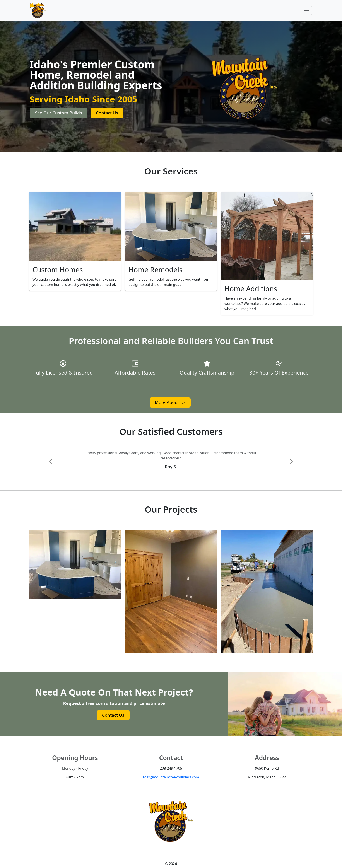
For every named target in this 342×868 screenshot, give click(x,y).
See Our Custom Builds (58, 113)
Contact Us (107, 113)
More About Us (170, 402)
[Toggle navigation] (306, 10)
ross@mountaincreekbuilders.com (171, 777)
